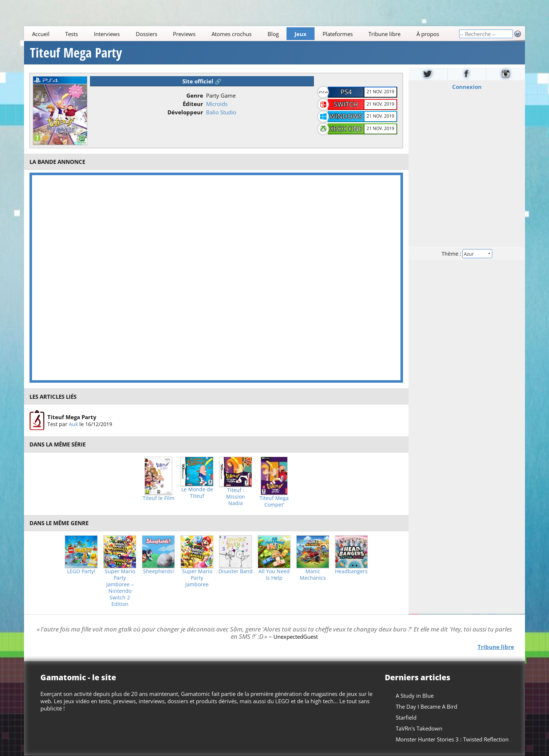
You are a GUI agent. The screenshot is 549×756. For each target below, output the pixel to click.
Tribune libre (385, 34)
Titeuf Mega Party (76, 53)
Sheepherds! (159, 571)
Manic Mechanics (313, 575)
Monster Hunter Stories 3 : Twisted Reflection (452, 739)
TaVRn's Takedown (419, 728)
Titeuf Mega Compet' (274, 501)
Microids (217, 104)
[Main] (241, 34)
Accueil (41, 34)
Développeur (185, 112)
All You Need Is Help (274, 575)
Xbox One (346, 129)
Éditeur (193, 104)
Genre (195, 95)
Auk (73, 424)
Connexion (467, 87)
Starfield (406, 717)
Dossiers (147, 34)
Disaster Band (236, 571)
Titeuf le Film (159, 498)
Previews (185, 34)
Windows (346, 116)
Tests (72, 34)
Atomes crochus (232, 34)
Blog (273, 34)
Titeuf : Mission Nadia (236, 497)
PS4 (346, 92)
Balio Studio (221, 112)
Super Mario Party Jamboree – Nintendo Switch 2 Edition (120, 588)
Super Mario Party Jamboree (197, 578)
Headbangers (351, 571)
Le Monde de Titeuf (197, 493)
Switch (346, 104)
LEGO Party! (81, 571)
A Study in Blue (415, 696)
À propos (428, 34)
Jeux (301, 34)
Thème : (467, 254)
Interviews (107, 34)
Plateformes (338, 34)
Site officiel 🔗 (202, 81)
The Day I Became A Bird (426, 706)
